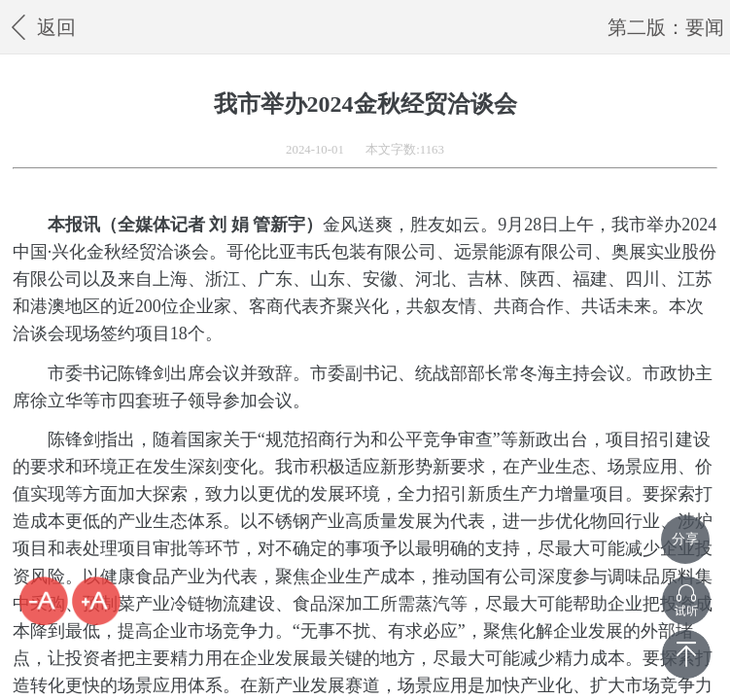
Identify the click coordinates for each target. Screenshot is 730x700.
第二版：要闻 (666, 27)
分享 (685, 539)
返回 (40, 27)
